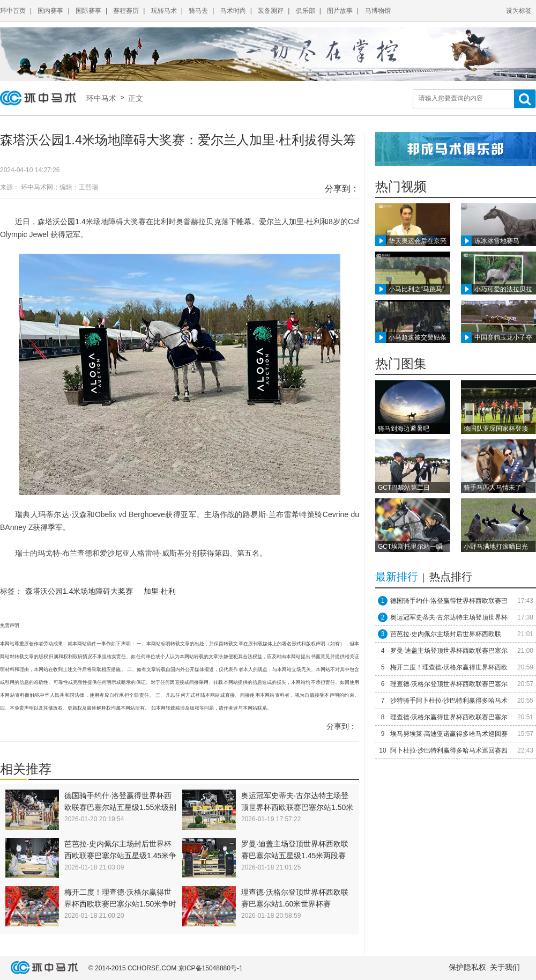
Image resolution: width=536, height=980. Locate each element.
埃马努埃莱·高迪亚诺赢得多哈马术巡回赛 (449, 734)
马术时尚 (233, 11)
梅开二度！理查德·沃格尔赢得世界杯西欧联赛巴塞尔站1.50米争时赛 (120, 904)
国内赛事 (50, 11)
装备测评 (271, 11)
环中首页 (13, 11)
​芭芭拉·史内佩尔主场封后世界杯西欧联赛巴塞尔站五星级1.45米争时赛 (120, 856)
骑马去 (198, 11)
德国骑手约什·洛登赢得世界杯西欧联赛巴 (449, 601)
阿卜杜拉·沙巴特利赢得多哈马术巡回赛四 (449, 750)
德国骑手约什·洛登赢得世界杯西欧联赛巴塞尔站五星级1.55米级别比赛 (120, 807)
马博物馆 (378, 11)
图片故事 (340, 11)
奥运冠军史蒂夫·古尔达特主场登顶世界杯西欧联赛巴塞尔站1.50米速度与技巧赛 (297, 807)
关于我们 (505, 967)
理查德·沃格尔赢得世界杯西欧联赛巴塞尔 (449, 717)
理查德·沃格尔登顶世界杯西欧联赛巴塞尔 (449, 684)
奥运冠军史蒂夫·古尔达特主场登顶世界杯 (449, 617)
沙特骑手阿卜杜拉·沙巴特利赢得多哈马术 (449, 701)
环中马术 (103, 98)
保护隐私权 (467, 967)
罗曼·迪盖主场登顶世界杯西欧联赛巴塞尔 (449, 651)
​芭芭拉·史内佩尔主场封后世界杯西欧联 (446, 634)
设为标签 (519, 11)
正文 (135, 98)
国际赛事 (88, 11)
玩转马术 (164, 11)
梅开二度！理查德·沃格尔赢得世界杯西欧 (449, 667)
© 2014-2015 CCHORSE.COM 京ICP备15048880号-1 (166, 968)
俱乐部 (306, 11)
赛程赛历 (126, 11)
